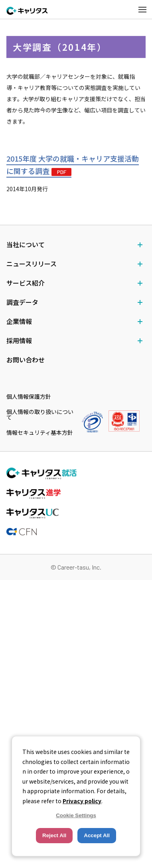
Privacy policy (82, 801)
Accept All (97, 835)
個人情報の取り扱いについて (40, 414)
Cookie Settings (76, 815)
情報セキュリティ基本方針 (40, 432)
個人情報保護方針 (29, 396)
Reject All (54, 835)
